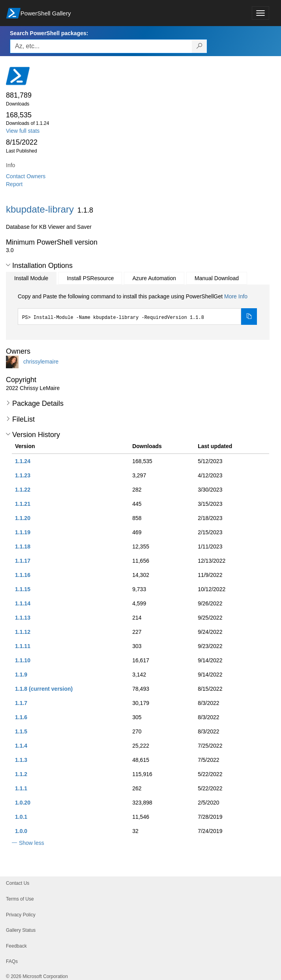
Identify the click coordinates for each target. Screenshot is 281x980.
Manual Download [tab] (217, 278)
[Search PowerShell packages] (200, 46)
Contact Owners (26, 176)
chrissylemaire (41, 362)
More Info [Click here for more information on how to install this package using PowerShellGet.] (236, 296)
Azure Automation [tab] (154, 278)
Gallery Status (21, 930)
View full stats (23, 131)
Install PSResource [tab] (90, 278)
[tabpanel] (137, 309)
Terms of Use (20, 899)
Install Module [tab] (31, 278)
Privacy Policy (21, 915)
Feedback (16, 946)
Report (14, 184)
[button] (8, 265)
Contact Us (18, 883)
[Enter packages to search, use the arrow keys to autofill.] (101, 46)
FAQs (12, 961)
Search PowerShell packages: (49, 33)
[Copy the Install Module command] (249, 317)
